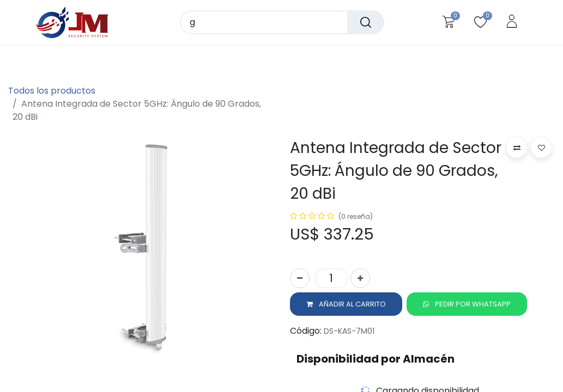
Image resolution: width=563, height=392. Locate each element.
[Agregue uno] (360, 279)
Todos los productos (52, 91)
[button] (346, 305)
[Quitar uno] (300, 279)
